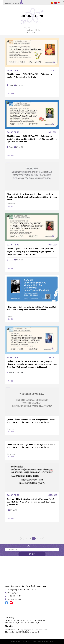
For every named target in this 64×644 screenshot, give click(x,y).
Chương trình (30, 32)
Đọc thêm (11, 94)
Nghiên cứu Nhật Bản (32, 30)
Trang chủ (27, 28)
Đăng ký (32, 554)
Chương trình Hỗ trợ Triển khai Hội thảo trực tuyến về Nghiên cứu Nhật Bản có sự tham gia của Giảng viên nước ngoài (32, 197)
